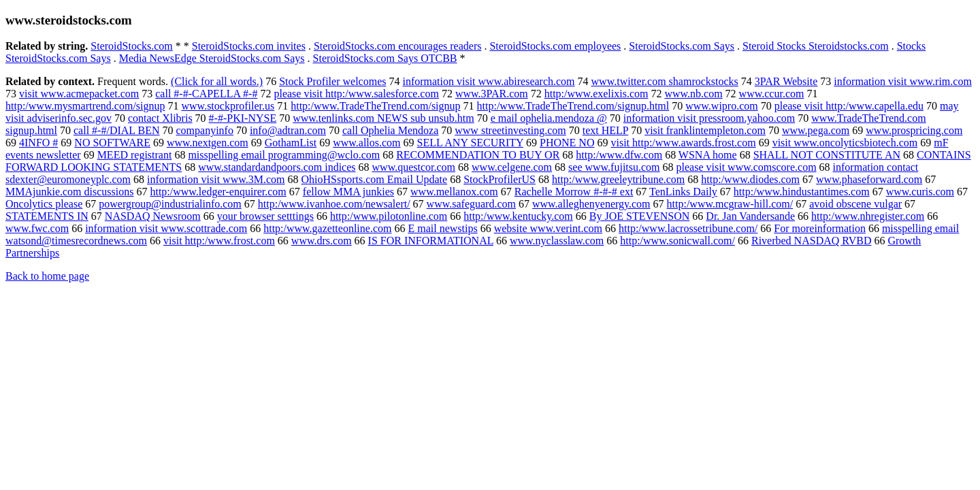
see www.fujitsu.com (614, 167)
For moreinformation (820, 228)
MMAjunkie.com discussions (69, 192)
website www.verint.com (548, 228)
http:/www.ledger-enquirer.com (218, 192)
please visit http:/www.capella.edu (849, 106)
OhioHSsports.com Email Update (375, 179)
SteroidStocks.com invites (249, 46)
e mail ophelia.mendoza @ (549, 118)
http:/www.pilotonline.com (389, 216)
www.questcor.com (414, 167)
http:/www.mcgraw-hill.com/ (730, 204)
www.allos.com (366, 143)
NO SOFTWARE (112, 143)
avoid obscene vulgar (855, 204)
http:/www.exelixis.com (597, 94)
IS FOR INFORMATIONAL (431, 241)
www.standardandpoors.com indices (277, 167)
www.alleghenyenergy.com (591, 204)
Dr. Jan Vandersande (750, 216)
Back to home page (47, 276)
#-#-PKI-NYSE (243, 118)
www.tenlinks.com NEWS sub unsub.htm (383, 118)
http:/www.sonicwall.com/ (677, 241)
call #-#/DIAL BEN (116, 130)
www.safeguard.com (471, 204)
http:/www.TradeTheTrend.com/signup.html (573, 106)
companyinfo (205, 130)
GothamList (291, 143)
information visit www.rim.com (903, 81)
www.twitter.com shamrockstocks (665, 81)
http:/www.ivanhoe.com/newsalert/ (334, 204)
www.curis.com (920, 192)
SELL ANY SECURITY (470, 143)
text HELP (605, 130)
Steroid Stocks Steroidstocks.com (816, 46)
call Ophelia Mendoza (390, 130)
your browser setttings (265, 216)
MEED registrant (135, 155)
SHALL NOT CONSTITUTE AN (827, 155)
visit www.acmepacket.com (79, 94)
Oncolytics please (44, 204)
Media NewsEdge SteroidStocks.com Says (212, 58)
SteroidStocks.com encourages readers (398, 46)
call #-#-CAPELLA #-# (206, 94)
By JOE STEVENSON (640, 216)
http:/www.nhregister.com (868, 216)
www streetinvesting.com (510, 130)
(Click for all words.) (217, 81)
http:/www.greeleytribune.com (618, 179)
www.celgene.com (512, 167)
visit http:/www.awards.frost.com (683, 143)
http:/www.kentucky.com (518, 216)
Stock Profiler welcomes (332, 81)
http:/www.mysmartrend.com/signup (85, 106)
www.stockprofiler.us (228, 106)
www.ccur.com (772, 94)
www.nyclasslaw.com (557, 241)
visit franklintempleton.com (705, 130)
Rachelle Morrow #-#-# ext (574, 192)
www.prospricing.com (914, 130)
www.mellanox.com (454, 192)
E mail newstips (442, 228)
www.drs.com (322, 241)
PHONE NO (567, 143)
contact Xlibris (160, 118)
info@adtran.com (288, 130)
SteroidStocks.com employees (555, 46)
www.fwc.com (37, 228)
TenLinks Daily (683, 192)
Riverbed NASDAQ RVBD (812, 241)
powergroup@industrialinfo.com (170, 204)
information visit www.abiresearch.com (488, 81)
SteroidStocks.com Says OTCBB (385, 58)
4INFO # (38, 143)
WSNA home (708, 155)
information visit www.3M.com (216, 179)
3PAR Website (786, 81)
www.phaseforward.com (869, 179)
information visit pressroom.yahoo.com (709, 118)
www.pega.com (816, 130)
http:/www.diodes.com (750, 179)
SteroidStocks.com (131, 46)
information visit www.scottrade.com (166, 228)
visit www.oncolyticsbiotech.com (845, 143)
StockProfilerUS (500, 179)
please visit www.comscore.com (747, 167)
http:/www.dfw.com (619, 155)
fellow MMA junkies (348, 192)
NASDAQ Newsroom (153, 216)
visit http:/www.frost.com (219, 241)
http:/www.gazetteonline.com (327, 228)
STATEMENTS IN (47, 216)
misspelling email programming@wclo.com (284, 155)
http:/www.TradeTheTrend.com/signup (375, 106)
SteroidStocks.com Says (682, 46)
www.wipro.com (722, 106)
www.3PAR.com (492, 94)
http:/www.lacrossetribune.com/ (688, 228)
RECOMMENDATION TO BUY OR (478, 155)
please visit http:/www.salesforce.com (356, 94)
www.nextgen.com (208, 143)
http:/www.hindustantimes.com (802, 192)
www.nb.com (693, 94)
